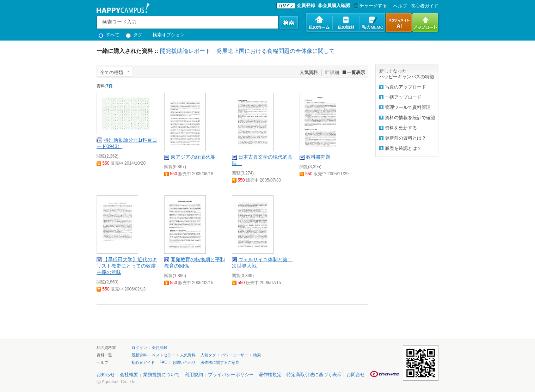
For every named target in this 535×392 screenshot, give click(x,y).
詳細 (334, 72)
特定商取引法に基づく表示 (314, 375)
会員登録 (306, 5)
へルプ (400, 6)
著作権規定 (270, 375)
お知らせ (106, 375)
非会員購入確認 (334, 5)
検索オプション (169, 35)
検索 (257, 355)
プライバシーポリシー (231, 375)
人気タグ (208, 355)
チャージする (369, 5)
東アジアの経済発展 (193, 157)
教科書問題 (318, 157)
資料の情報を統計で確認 (410, 118)
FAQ (164, 362)
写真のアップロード (405, 87)
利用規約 (194, 375)
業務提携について (161, 375)
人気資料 (188, 355)
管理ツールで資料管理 (408, 107)
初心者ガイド (425, 6)
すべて (109, 35)
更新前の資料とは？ (405, 138)
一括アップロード (403, 97)
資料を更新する (401, 128)
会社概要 (129, 375)
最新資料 (139, 355)
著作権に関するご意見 (220, 362)
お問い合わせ (184, 362)
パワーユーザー (235, 355)
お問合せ (356, 375)
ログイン (139, 348)
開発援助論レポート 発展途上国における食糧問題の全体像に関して (247, 51)
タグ (134, 35)
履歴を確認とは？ (403, 148)
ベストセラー (164, 355)
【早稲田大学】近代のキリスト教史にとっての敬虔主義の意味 (127, 266)
